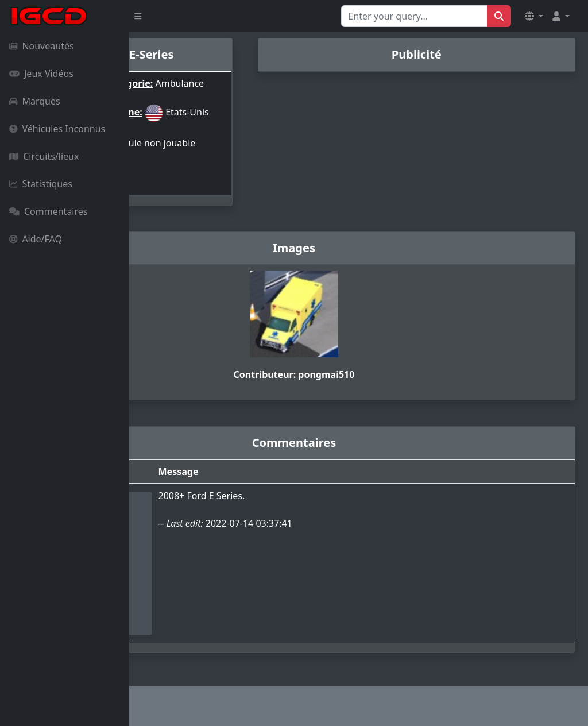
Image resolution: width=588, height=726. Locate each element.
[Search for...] (414, 16)
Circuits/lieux (44, 156)
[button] (534, 16)
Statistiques (41, 184)
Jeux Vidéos (41, 74)
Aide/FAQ (36, 239)
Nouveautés (42, 46)
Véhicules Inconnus (57, 129)
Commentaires (48, 211)
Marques (35, 101)
